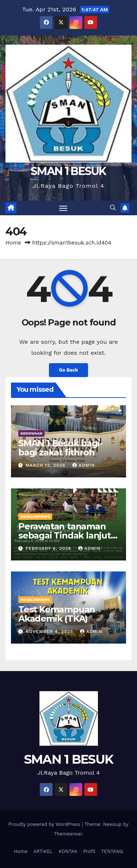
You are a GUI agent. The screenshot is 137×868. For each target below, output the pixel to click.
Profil (89, 851)
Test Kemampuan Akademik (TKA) (57, 614)
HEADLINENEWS (35, 516)
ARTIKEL (43, 851)
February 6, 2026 (49, 548)
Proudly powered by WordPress (45, 824)
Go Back (69, 370)
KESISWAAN (31, 433)
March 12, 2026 (46, 465)
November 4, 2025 (50, 632)
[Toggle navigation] (63, 208)
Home (13, 243)
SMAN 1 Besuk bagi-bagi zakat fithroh (60, 448)
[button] (113, 208)
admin (84, 465)
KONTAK (68, 851)
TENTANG (112, 851)
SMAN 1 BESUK (68, 171)
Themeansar (68, 834)
